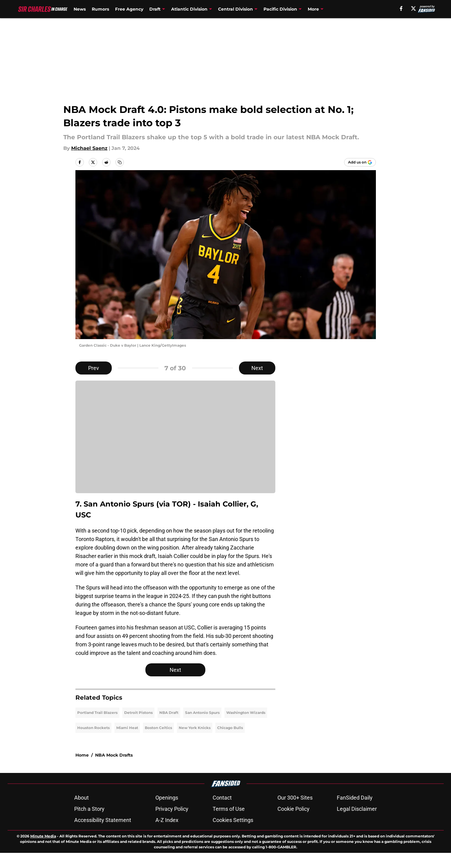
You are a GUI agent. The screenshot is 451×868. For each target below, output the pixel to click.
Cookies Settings (233, 835)
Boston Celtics (158, 743)
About (81, 813)
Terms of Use (229, 824)
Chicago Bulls (230, 743)
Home (82, 770)
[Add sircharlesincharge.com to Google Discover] (360, 162)
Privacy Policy (172, 824)
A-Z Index (167, 835)
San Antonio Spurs (202, 728)
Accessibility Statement (103, 835)
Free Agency (129, 9)
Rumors (100, 9)
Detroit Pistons (138, 728)
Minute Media (43, 851)
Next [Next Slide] (257, 368)
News (80, 9)
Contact (222, 813)
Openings (167, 813)
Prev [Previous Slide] (94, 368)
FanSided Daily (355, 813)
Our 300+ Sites (295, 813)
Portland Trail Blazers (97, 728)
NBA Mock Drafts (114, 770)
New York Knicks (195, 743)
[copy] (120, 162)
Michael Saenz (89, 148)
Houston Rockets (93, 743)
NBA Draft (169, 728)
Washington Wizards (246, 728)
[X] (413, 8)
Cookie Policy (293, 824)
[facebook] (401, 8)
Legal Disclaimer (357, 824)
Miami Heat (127, 743)
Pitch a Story (89, 824)
